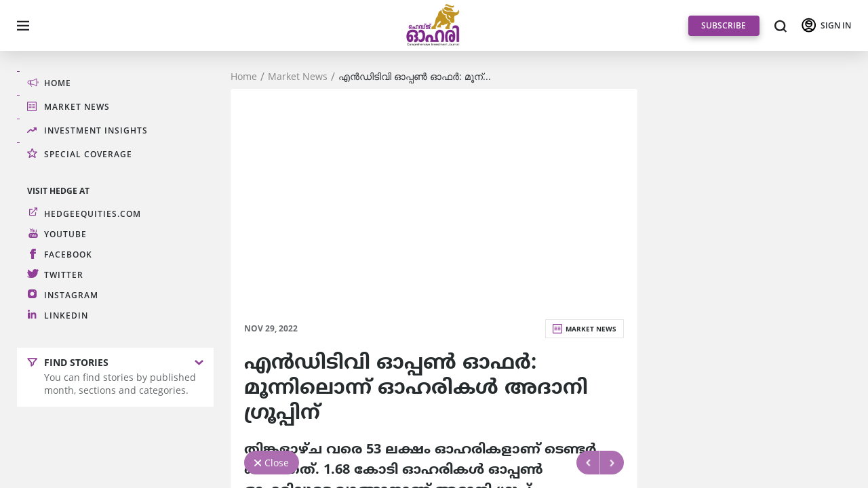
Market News (298, 77)
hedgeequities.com (93, 213)
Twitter (64, 274)
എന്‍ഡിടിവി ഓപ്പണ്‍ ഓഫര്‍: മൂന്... (415, 77)
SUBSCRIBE (724, 25)
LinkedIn (66, 315)
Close (277, 463)
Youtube (65, 233)
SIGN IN (836, 25)
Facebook (68, 254)
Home (244, 77)
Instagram (71, 294)
